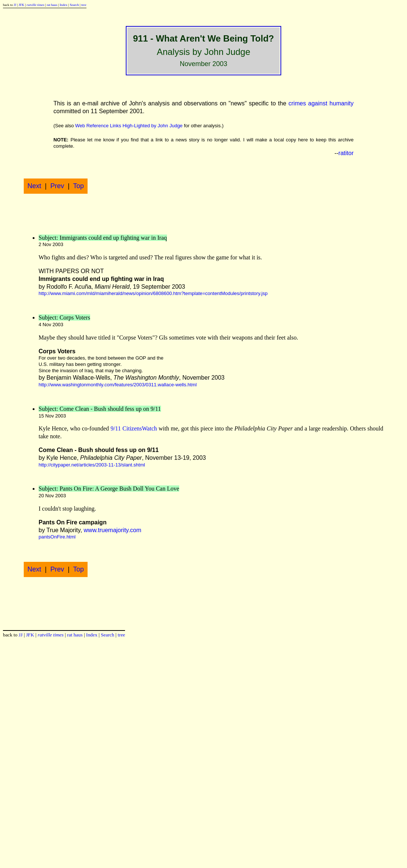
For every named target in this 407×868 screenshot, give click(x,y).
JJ (15, 5)
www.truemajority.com (113, 530)
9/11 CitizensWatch (134, 428)
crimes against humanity (321, 103)
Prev (57, 186)
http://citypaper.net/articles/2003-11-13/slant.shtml (92, 465)
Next (34, 186)
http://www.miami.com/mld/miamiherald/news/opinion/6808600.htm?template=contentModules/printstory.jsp (153, 293)
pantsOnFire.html (57, 537)
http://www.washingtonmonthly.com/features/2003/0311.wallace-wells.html (118, 385)
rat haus (52, 5)
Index (64, 5)
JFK (21, 5)
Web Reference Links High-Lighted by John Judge (129, 126)
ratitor (346, 153)
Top (78, 186)
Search (74, 5)
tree (84, 5)
